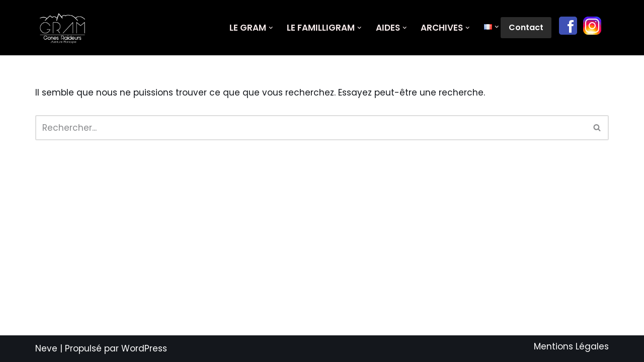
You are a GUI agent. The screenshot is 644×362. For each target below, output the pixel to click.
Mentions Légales (571, 346)
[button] (271, 28)
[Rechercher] (311, 128)
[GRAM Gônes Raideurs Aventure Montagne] (65, 28)
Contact (526, 27)
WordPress (144, 348)
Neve (46, 348)
